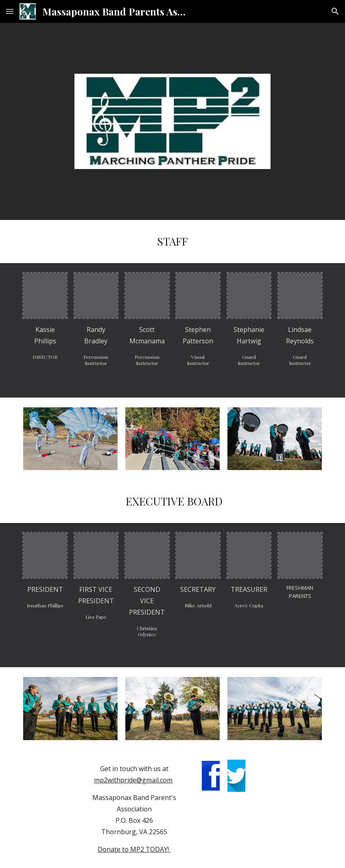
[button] (10, 11)
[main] (172, 242)
